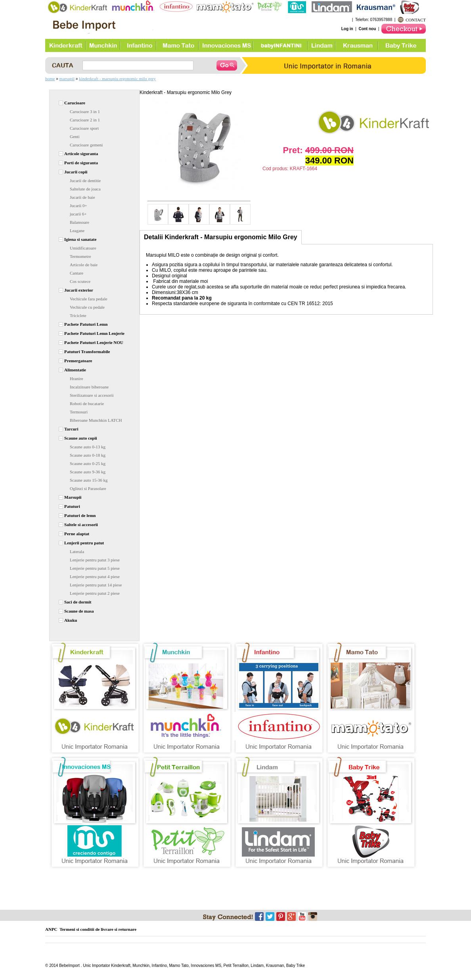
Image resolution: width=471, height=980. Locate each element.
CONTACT (416, 20)
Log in (347, 29)
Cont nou (367, 29)
